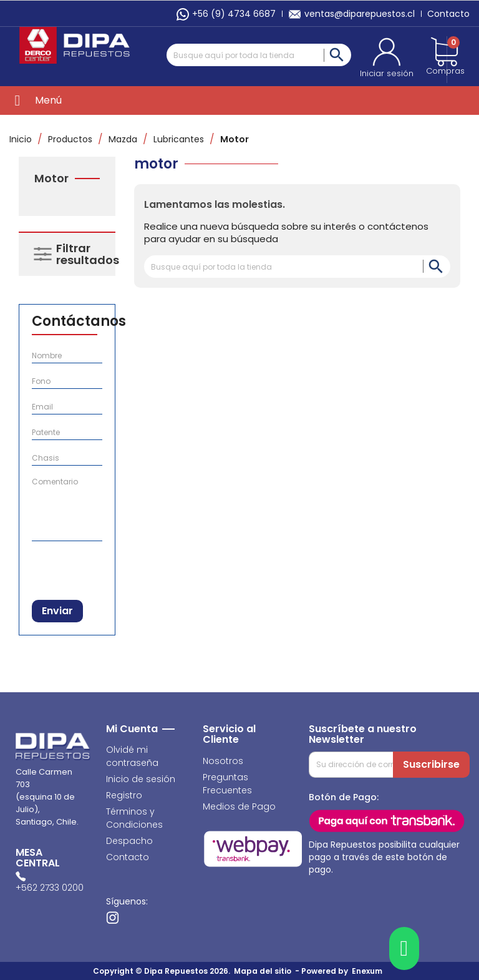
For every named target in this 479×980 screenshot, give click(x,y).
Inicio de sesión (141, 779)
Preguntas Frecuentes (227, 784)
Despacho (129, 841)
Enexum (369, 971)
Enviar (57, 611)
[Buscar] (259, 55)
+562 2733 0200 (50, 888)
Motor (51, 179)
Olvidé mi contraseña (132, 756)
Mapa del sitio (263, 971)
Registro (124, 795)
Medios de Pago (239, 806)
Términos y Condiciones (134, 818)
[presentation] (96, 568)
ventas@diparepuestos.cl (351, 14)
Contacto (448, 14)
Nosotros (223, 761)
